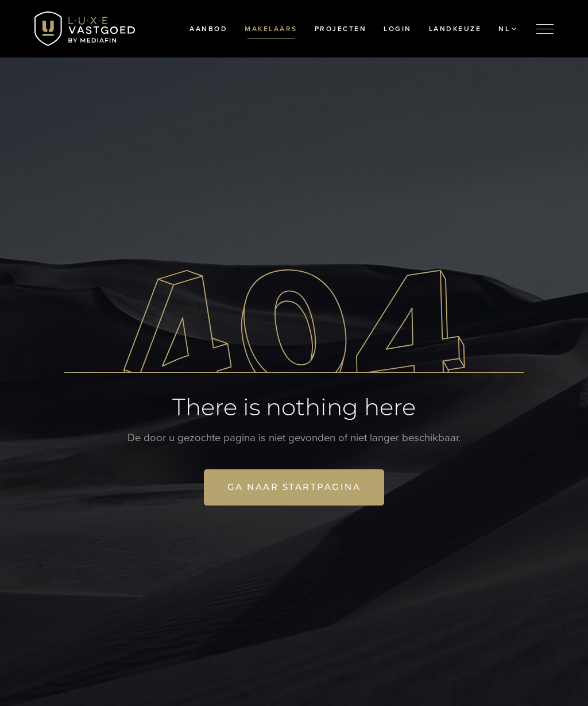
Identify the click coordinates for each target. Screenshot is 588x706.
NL (507, 29)
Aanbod (208, 29)
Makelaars (271, 29)
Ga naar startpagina (294, 487)
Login (398, 29)
